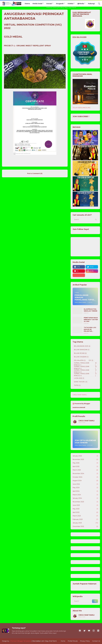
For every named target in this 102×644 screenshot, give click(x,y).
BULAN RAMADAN (82, 350)
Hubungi (91, 4)
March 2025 (85, 470)
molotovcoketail (79, 407)
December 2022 (85, 527)
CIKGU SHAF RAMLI (80, 395)
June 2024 (85, 484)
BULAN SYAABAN (81, 357)
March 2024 (85, 495)
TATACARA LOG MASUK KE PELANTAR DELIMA (90, 329)
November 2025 (85, 460)
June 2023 (85, 505)
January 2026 (85, 456)
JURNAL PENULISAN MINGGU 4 (85, 375)
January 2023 (85, 523)
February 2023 (85, 519)
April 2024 (85, 491)
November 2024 (85, 474)
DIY (91, 360)
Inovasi (49, 4)
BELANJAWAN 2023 (82, 346)
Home (63, 641)
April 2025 (85, 467)
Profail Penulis (73, 641)
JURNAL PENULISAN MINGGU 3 (85, 371)
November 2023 (85, 502)
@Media (81, 4)
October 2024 (85, 477)
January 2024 (85, 498)
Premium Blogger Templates (21, 641)
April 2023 (85, 512)
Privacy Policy (85, 641)
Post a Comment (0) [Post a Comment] (35, 173)
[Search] (98, 4)
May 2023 (85, 509)
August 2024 (85, 481)
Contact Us (96, 641)
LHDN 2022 (79, 378)
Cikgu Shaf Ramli (51, 641)
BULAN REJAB (80, 353)
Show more (82, 422)
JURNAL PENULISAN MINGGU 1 (85, 364)
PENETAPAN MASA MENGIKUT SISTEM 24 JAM (91, 319)
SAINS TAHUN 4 (81, 382)
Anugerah (60, 4)
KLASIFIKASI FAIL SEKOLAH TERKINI (90, 310)
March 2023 (85, 516)
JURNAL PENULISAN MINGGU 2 (85, 368)
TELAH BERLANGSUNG (82, 108)
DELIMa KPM (80, 360)
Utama (27, 4)
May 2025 (85, 463)
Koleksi (71, 4)
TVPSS (77, 385)
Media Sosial (37, 4)
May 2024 (85, 488)
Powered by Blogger (81, 404)
